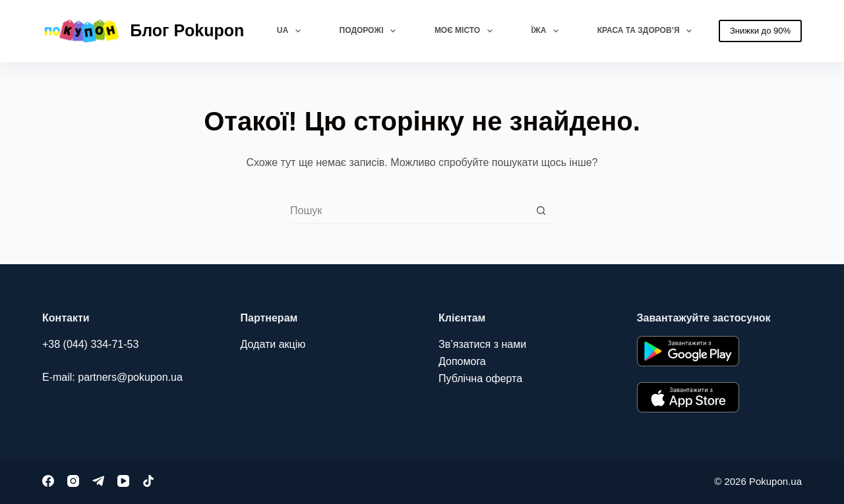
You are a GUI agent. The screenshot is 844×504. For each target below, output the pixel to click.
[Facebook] (48, 481)
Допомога (462, 361)
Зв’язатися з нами (482, 344)
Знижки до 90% (760, 31)
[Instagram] (73, 481)
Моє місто (466, 31)
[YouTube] (123, 481)
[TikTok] (148, 481)
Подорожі (370, 31)
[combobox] (409, 211)
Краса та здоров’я (647, 31)
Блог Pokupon (187, 30)
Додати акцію (273, 344)
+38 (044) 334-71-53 (90, 344)
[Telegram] (98, 481)
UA (291, 31)
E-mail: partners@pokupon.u (109, 377)
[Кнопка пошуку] (541, 210)
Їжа (548, 31)
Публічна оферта (480, 378)
